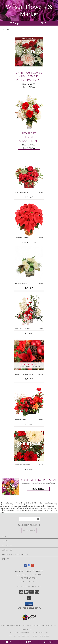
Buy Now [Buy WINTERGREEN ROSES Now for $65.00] (29, 288)
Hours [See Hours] (48, 642)
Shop (14, 23)
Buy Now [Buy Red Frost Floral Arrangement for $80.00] (29, 148)
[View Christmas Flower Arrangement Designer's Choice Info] (29, 52)
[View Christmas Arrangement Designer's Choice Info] (29, 446)
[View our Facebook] (25, 566)
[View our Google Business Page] (29, 566)
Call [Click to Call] (10, 642)
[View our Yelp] (33, 566)
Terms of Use (44, 636)
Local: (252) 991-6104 (29, 582)
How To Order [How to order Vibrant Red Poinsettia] (29, 243)
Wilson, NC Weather (18, 633)
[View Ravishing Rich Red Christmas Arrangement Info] (29, 401)
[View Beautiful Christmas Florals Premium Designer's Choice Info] (29, 355)
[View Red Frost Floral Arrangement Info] (29, 113)
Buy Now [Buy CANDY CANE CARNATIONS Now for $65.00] (29, 333)
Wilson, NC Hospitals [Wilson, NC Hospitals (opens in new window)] (32, 626)
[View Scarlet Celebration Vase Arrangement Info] (29, 173)
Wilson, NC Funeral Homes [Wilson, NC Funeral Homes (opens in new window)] (11, 626)
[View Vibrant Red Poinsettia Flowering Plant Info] (29, 219)
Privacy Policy (15, 636)
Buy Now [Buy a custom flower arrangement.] (38, 489)
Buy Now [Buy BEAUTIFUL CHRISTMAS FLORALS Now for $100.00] (29, 379)
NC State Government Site (38, 633)
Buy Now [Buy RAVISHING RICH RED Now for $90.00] (29, 424)
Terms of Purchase (30, 636)
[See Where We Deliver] (29, 530)
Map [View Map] (29, 642)
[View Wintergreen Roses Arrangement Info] (29, 264)
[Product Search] (29, 519)
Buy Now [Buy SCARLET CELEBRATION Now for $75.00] (29, 197)
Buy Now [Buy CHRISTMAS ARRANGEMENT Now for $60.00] (29, 470)
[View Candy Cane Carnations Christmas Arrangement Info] (29, 310)
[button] (29, 604)
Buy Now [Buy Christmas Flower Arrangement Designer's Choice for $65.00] (29, 87)
